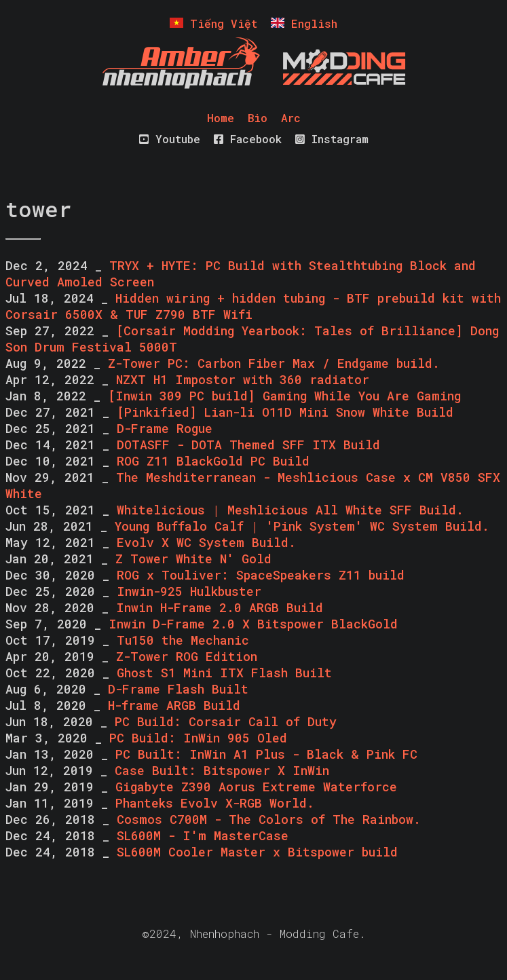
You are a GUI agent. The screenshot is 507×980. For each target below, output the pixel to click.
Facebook (248, 139)
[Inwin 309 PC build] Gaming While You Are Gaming (284, 396)
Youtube (170, 139)
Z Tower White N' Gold (193, 559)
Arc (291, 118)
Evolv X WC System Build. (206, 542)
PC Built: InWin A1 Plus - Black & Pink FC (266, 754)
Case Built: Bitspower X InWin (222, 770)
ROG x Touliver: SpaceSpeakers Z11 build (261, 575)
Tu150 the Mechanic (183, 640)
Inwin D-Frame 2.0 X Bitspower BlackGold (253, 624)
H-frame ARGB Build (174, 705)
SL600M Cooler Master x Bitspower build (257, 852)
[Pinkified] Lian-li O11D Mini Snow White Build (285, 412)
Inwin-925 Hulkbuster (189, 591)
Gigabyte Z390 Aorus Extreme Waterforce (256, 787)
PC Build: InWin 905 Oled (198, 738)
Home (221, 118)
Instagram (332, 139)
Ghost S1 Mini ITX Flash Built (224, 673)
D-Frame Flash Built (178, 689)
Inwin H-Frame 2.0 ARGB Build (220, 607)
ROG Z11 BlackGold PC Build (213, 461)
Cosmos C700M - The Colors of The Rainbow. (269, 819)
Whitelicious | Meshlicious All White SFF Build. (290, 510)
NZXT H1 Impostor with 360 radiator (243, 379)
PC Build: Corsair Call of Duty (226, 721)
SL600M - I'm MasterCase (203, 835)
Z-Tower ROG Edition (187, 656)
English (304, 23)
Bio (258, 118)
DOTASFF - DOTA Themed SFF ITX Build (248, 445)
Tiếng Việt (213, 23)
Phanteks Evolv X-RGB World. (215, 803)
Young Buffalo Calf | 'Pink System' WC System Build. (302, 526)
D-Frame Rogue (165, 428)
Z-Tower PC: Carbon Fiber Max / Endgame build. (274, 363)
